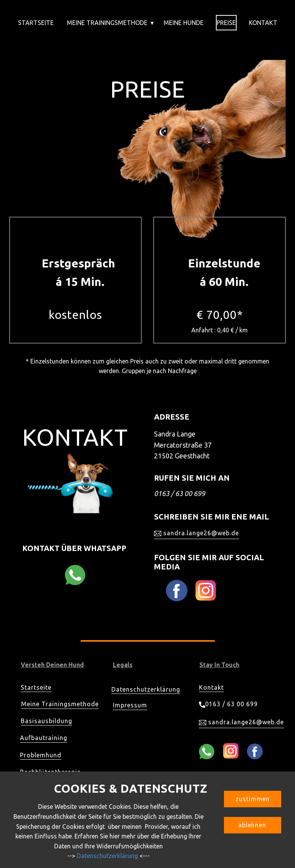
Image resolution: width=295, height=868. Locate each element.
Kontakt (263, 23)
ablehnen (252, 825)
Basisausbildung (46, 721)
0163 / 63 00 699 (228, 704)
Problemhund (41, 755)
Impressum (130, 705)
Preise (226, 23)
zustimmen (253, 799)
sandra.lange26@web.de (196, 533)
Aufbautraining (44, 738)
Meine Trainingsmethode (107, 23)
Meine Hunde (184, 23)
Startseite (36, 23)
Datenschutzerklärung (146, 689)
